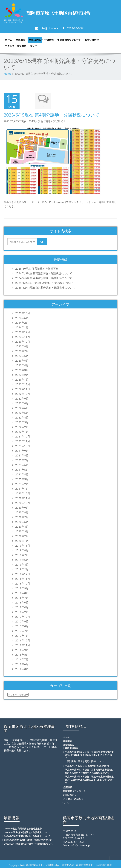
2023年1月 (22, 379)
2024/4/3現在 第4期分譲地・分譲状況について (44, 273)
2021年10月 (23, 446)
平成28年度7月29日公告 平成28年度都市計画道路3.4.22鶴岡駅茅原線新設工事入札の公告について (89, 779)
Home (8, 74)
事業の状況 (35, 40)
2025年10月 (23, 313)
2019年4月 (22, 564)
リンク (33, 46)
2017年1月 (22, 635)
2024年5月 (22, 318)
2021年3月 (22, 479)
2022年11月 (23, 389)
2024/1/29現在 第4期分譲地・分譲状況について (44, 283)
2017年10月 (23, 616)
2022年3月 (22, 422)
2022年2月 (22, 427)
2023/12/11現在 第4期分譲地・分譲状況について (45, 287)
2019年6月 (22, 560)
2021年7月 (22, 460)
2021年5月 (22, 469)
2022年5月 (22, 412)
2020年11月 (23, 498)
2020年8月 (22, 512)
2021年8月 (22, 455)
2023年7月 (22, 351)
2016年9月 (22, 650)
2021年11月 (23, 441)
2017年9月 (22, 621)
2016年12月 (23, 640)
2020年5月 (22, 522)
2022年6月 (22, 408)
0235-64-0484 (75, 28)
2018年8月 (22, 593)
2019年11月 (23, 545)
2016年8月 (22, 654)
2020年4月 (22, 526)
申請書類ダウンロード (69, 40)
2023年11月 (23, 337)
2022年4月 (22, 417)
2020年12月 (23, 493)
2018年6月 (22, 602)
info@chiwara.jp (50, 28)
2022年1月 (22, 431)
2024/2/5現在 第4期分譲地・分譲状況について (44, 278)
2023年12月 (23, 332)
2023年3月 (22, 370)
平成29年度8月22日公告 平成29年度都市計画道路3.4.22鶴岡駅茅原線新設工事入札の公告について (89, 755)
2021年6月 (22, 465)
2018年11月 (23, 579)
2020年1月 (22, 541)
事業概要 (20, 40)
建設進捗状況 (72, 748)
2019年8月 (22, 550)
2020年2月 (22, 536)
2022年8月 (22, 403)
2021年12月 (23, 436)
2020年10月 (23, 503)
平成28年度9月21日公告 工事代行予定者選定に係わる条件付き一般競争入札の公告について (89, 771)
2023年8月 (22, 346)
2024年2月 (22, 322)
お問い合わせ (92, 40)
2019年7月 (22, 555)
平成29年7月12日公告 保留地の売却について (87, 765)
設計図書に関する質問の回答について (86, 761)
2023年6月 (22, 356)
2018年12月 (23, 574)
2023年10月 (23, 341)
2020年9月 (22, 507)
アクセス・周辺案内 (16, 46)
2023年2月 (22, 375)
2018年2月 (22, 612)
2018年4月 (22, 607)
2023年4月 (22, 365)
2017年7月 (22, 631)
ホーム (9, 40)
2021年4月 (22, 474)
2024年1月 (22, 327)
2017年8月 (22, 626)
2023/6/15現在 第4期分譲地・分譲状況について (52, 114)
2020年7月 (22, 517)
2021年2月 (22, 484)
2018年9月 (22, 588)
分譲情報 (49, 40)
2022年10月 (23, 394)
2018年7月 (22, 597)
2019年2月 (22, 569)
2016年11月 (23, 645)
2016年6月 (22, 664)
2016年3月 (22, 669)
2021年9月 (22, 450)
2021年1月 (22, 488)
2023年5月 (22, 360)
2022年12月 (23, 384)
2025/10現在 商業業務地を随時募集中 (38, 268)
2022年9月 (22, 398)
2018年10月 (23, 583)
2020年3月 (22, 531)
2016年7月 (22, 659)
